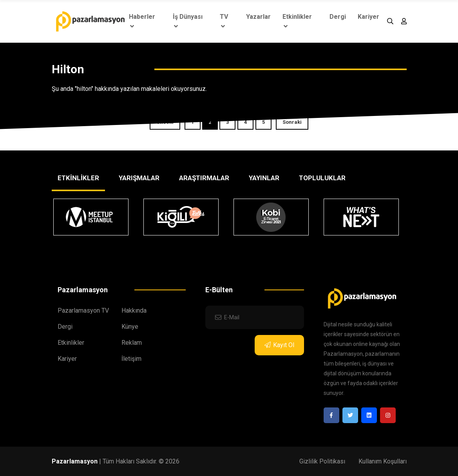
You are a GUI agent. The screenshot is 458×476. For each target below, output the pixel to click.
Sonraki (292, 122)
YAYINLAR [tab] (264, 178)
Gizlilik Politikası (322, 461)
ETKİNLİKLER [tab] (78, 178)
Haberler (142, 21)
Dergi (338, 17)
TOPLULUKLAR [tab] (322, 178)
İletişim (131, 359)
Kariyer (368, 17)
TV (224, 21)
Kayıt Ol (279, 345)
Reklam (132, 343)
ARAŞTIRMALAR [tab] (204, 178)
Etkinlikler (297, 21)
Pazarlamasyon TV (83, 310)
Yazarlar (258, 17)
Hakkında (134, 310)
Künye (130, 327)
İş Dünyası (188, 21)
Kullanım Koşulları (383, 461)
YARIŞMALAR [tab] (139, 178)
